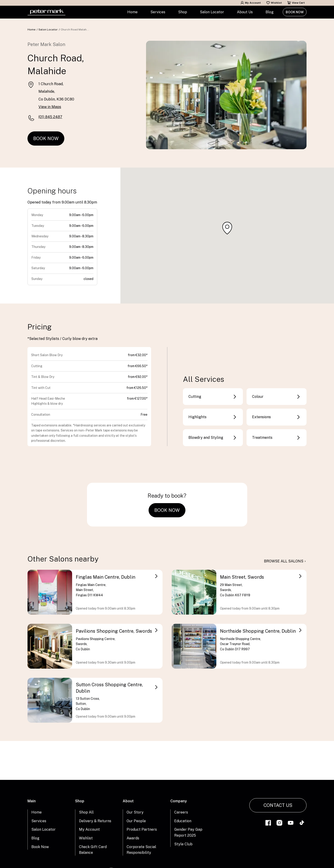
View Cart (296, 3)
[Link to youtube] (291, 823)
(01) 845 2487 (50, 117)
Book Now (295, 12)
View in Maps (50, 107)
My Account (251, 3)
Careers (181, 812)
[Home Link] (46, 12)
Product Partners (142, 829)
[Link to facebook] (268, 823)
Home (132, 12)
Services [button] (158, 12)
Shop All (86, 812)
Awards (133, 838)
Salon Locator (212, 12)
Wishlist (274, 3)
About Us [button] (245, 12)
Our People (136, 821)
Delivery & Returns (95, 821)
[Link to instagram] (279, 823)
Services (39, 821)
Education (183, 821)
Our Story (135, 812)
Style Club (183, 844)
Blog (270, 12)
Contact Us (278, 805)
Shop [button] (183, 12)
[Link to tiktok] (302, 823)
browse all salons (285, 561)
